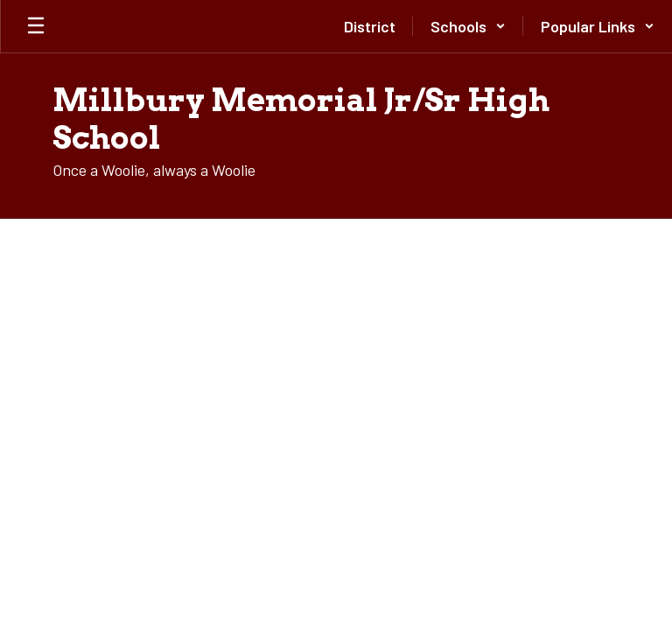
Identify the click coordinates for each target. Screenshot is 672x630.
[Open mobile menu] (36, 26)
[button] (468, 26)
